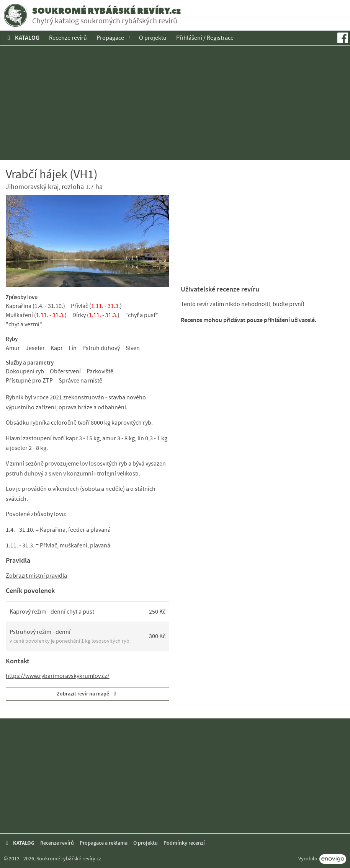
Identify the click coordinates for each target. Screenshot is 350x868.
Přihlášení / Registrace (205, 38)
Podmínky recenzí (184, 843)
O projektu (153, 38)
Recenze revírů (68, 38)
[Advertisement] (175, 103)
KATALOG (22, 38)
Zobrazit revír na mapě (87, 694)
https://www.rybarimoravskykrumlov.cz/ (58, 676)
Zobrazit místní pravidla (36, 576)
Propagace (110, 38)
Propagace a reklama (104, 843)
